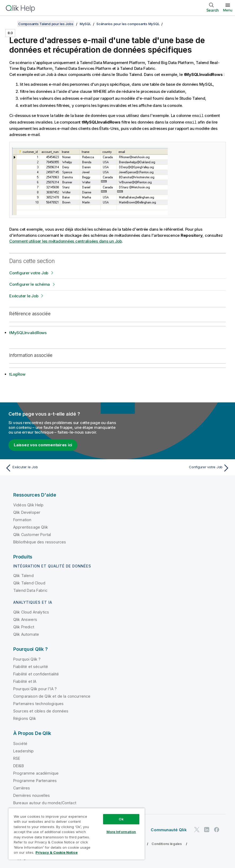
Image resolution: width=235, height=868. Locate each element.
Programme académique (36, 773)
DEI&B (19, 765)
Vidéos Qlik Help (28, 504)
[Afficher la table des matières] (11, 24)
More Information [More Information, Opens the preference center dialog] (121, 832)
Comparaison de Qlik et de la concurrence (52, 696)
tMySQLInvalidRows (28, 332)
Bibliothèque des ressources (40, 541)
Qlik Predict (24, 626)
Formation (22, 519)
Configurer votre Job (29, 272)
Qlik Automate (26, 634)
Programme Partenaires (35, 780)
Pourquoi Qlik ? (27, 659)
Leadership (24, 750)
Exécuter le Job (24, 295)
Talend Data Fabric (30, 590)
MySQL (85, 24)
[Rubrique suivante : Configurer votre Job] (175, 467)
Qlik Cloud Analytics (31, 612)
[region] (77, 834)
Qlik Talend (23, 575)
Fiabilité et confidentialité (36, 673)
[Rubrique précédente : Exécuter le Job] (60, 467)
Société (20, 743)
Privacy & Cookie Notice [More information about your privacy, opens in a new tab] (57, 852)
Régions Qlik (25, 718)
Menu (228, 10)
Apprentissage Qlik (31, 527)
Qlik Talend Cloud (29, 582)
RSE (17, 758)
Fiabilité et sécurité (31, 666)
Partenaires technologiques (38, 703)
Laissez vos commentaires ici (43, 444)
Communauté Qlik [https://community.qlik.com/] (169, 829)
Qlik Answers (25, 619)
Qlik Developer (27, 512)
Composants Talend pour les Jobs (46, 24)
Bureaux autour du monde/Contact (45, 802)
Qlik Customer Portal (32, 534)
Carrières (22, 787)
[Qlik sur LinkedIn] (207, 829)
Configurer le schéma (30, 284)
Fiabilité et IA (25, 681)
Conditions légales (167, 843)
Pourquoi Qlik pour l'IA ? (35, 688)
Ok (121, 819)
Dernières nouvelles (32, 795)
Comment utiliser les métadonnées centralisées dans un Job (66, 241)
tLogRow (17, 374)
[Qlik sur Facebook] (217, 829)
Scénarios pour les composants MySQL (128, 24)
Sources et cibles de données (41, 710)
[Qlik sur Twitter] (197, 829)
